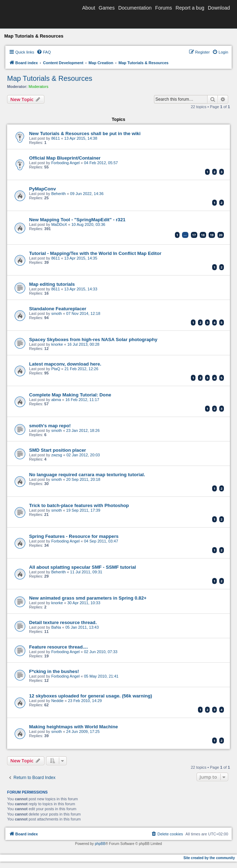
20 (221, 235)
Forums (163, 8)
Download (219, 8)
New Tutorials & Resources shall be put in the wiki (85, 133)
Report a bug (190, 8)
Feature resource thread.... (59, 647)
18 (203, 235)
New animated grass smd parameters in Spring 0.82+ (88, 598)
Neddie (57, 701)
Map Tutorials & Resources (50, 78)
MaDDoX (59, 224)
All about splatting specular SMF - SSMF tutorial (82, 567)
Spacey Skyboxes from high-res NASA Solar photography (93, 340)
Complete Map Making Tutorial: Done (70, 395)
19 (212, 235)
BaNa (56, 627)
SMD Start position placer (57, 450)
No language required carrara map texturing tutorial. (87, 475)
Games (107, 8)
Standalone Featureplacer (58, 309)
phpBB (100, 844)
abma (56, 400)
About (89, 8)
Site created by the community (209, 858)
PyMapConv (42, 189)
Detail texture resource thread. (63, 622)
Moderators (39, 87)
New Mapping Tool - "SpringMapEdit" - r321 (77, 220)
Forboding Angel (65, 163)
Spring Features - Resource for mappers (74, 536)
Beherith (58, 194)
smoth (56, 313)
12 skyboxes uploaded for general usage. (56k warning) (91, 696)
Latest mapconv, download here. (65, 364)
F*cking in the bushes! (54, 671)
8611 (55, 138)
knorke (57, 344)
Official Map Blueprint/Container (65, 158)
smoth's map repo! (50, 426)
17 (194, 235)
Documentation (135, 8)
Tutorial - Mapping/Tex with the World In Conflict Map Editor (95, 253)
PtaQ (56, 369)
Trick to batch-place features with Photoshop (79, 505)
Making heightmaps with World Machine (73, 727)
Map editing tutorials (52, 284)
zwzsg (57, 455)
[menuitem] (44, 52)
